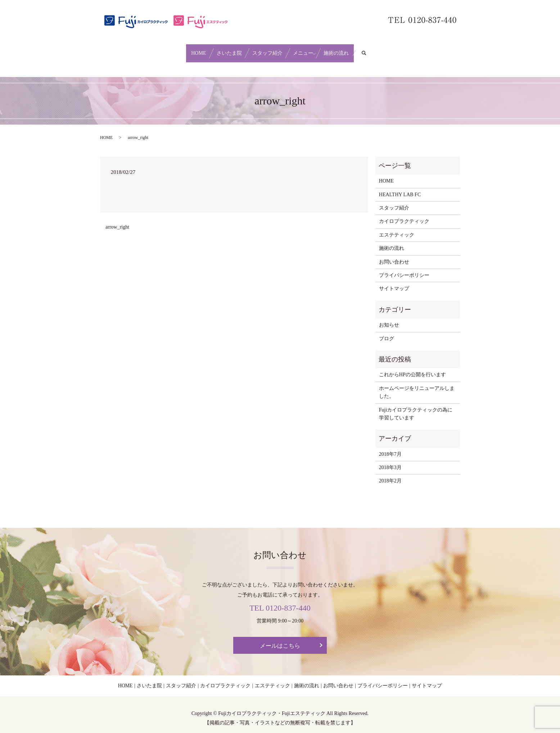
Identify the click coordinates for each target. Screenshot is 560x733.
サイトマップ (394, 282)
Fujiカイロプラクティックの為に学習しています (416, 407)
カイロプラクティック (404, 214)
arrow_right (117, 220)
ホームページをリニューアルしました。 (417, 385)
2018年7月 (390, 447)
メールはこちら (280, 638)
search (393, 50)
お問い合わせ (394, 255)
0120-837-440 (288, 601)
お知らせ (389, 318)
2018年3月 (390, 461)
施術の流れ (356, 50)
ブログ (387, 331)
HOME (179, 50)
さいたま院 (220, 50)
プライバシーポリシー (404, 268)
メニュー (313, 50)
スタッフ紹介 (267, 50)
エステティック (397, 228)
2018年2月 (390, 474)
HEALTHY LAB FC (400, 187)
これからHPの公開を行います (412, 368)
